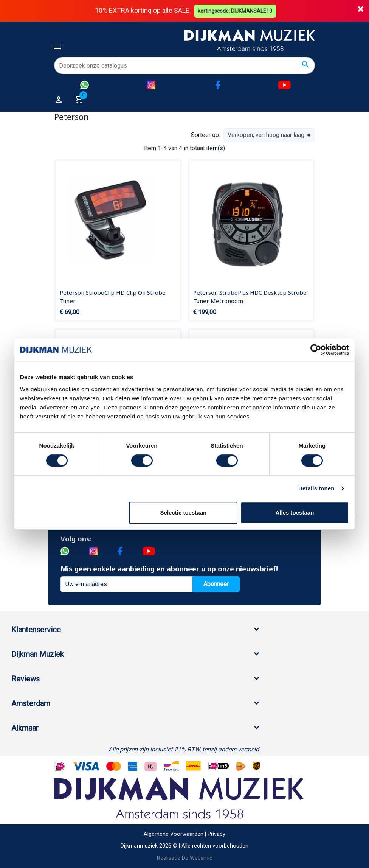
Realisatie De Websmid (185, 858)
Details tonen (316, 488)
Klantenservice (36, 629)
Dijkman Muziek (38, 654)
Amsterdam (31, 703)
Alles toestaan (295, 513)
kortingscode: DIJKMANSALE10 (236, 11)
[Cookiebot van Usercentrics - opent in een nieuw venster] (316, 350)
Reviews (26, 678)
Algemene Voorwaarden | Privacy (184, 834)
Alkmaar (25, 728)
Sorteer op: (205, 135)
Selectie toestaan (184, 513)
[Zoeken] (184, 65)
